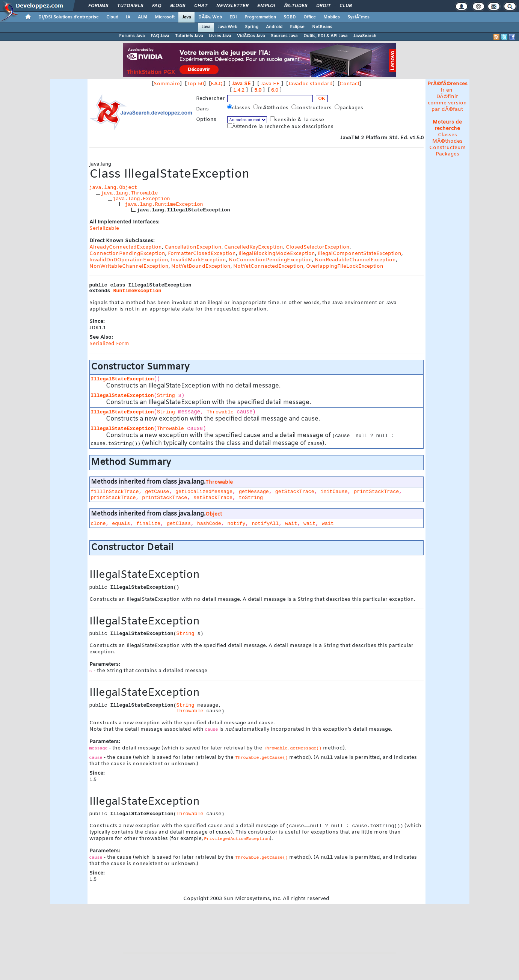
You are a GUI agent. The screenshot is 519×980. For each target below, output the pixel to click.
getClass (179, 524)
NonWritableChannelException (129, 266)
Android (274, 27)
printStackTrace (376, 492)
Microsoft (165, 17)
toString (251, 498)
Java (186, 17)
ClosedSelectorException (318, 247)
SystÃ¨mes (358, 17)
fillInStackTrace (115, 492)
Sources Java (284, 36)
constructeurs (312, 108)
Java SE (241, 84)
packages (350, 108)
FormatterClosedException (202, 254)
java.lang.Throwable (130, 193)
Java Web (228, 27)
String (166, 396)
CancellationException (193, 247)
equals (121, 524)
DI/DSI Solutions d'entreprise (69, 17)
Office (310, 17)
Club (345, 6)
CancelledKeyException (254, 247)
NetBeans (322, 27)
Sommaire (167, 84)
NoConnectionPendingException (270, 260)
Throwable (220, 412)
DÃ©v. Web (210, 17)
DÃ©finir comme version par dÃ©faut (447, 103)
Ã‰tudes (296, 6)
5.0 (258, 90)
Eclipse (297, 27)
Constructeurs (447, 148)
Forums (98, 6)
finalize (148, 524)
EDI (233, 17)
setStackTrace (213, 498)
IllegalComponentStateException (360, 254)
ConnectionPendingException (127, 254)
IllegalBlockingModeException (277, 254)
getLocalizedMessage (204, 492)
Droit (323, 6)
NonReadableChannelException (355, 260)
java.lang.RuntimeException (164, 204)
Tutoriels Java (189, 36)
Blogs (178, 6)
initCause (334, 492)
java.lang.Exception (142, 199)
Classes (447, 135)
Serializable (104, 228)
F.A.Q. (217, 84)
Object (214, 514)
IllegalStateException (122, 379)
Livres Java (220, 36)
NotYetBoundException (201, 266)
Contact (349, 84)
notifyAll (265, 524)
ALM (143, 17)
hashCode (209, 524)
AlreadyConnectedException (126, 247)
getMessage (254, 492)
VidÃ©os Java (251, 36)
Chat (201, 6)
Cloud (112, 17)
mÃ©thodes (272, 108)
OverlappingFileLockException (345, 266)
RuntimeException (137, 291)
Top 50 (195, 84)
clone (98, 524)
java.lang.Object (113, 188)
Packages (447, 154)
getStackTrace (295, 492)
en (449, 90)
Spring (252, 27)
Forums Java (132, 36)
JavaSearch (365, 36)
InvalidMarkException (198, 260)
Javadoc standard (310, 84)
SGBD (290, 17)
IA (128, 17)
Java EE (270, 84)
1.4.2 (239, 90)
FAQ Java (160, 36)
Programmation (260, 17)
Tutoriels (130, 6)
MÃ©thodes (447, 141)
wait (291, 524)
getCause (157, 492)
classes (239, 108)
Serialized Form (109, 344)
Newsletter (232, 6)
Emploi (266, 6)
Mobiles (332, 17)
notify (237, 524)
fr (443, 90)
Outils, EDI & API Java (325, 36)
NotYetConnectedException (268, 266)
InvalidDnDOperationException (129, 260)
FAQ (157, 6)
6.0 (275, 90)
